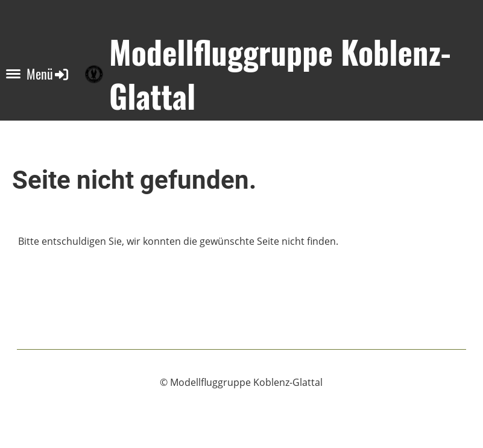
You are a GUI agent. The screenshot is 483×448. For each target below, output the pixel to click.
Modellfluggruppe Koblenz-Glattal (280, 74)
